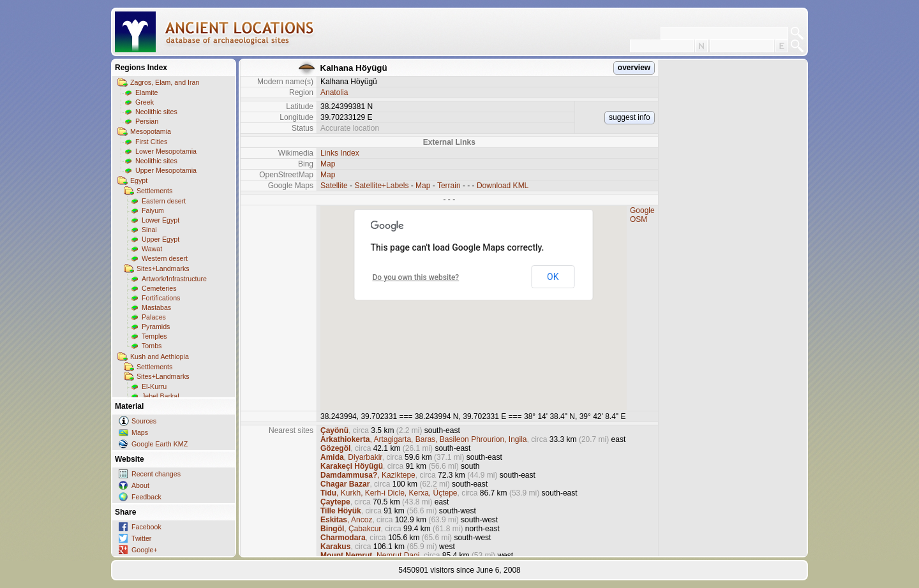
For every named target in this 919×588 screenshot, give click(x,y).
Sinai (149, 230)
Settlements (154, 191)
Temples (154, 336)
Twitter (141, 538)
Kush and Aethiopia (160, 356)
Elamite (147, 92)
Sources (144, 421)
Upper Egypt (161, 239)
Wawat (152, 249)
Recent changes (156, 474)
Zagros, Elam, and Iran (165, 82)
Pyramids (156, 327)
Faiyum (153, 210)
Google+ (145, 550)
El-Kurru (154, 386)
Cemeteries (159, 288)
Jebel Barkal (161, 396)
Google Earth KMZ (160, 444)
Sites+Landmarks (163, 268)
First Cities (151, 142)
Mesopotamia (151, 131)
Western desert (165, 258)
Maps (140, 432)
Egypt (139, 180)
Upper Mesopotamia (166, 170)
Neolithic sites (156, 112)
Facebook (146, 527)
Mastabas (156, 307)
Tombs (152, 346)
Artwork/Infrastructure (174, 279)
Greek (145, 102)
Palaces (154, 317)
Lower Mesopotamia (166, 151)
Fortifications (161, 298)
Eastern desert (164, 201)
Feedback (146, 497)
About (140, 485)
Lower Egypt (161, 220)
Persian (147, 121)
